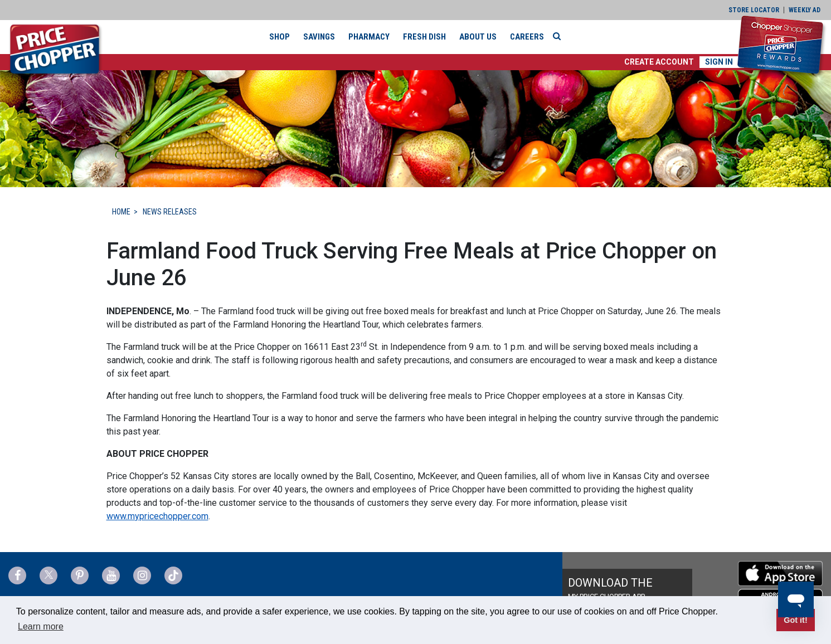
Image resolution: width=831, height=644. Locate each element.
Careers (527, 37)
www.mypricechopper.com (157, 516)
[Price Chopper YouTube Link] (111, 575)
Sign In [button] (719, 62)
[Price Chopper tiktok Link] (173, 575)
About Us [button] (478, 37)
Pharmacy (369, 37)
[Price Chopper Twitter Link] (48, 575)
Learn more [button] (41, 626)
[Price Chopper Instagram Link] (142, 575)
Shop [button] (280, 37)
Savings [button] (319, 37)
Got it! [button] (795, 620)
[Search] (560, 36)
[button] (659, 62)
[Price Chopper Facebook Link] (17, 575)
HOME (121, 212)
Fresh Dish (424, 37)
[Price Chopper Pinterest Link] (80, 575)
